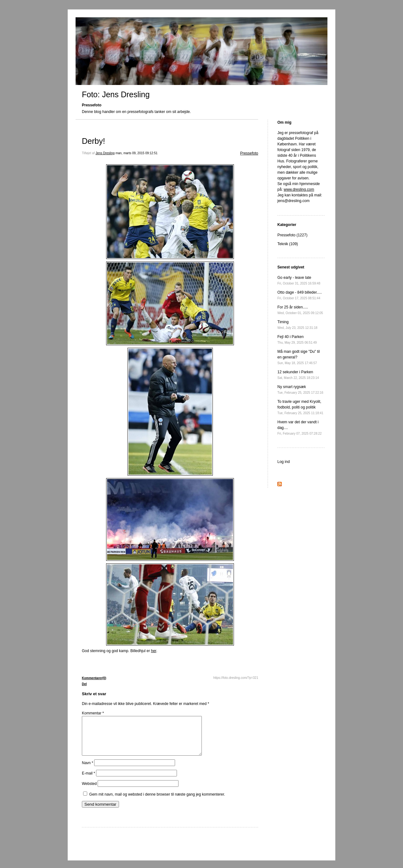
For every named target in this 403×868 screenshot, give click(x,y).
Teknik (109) (288, 244)
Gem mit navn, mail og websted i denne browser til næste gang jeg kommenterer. (157, 802)
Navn (88, 770)
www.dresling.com (299, 189)
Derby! (94, 141)
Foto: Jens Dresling (116, 94)
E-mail (88, 781)
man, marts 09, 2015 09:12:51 (136, 153)
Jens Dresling (105, 153)
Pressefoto (249, 153)
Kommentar (93, 713)
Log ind (284, 462)
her (153, 651)
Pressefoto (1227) (292, 235)
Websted (89, 791)
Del (84, 684)
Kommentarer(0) (94, 678)
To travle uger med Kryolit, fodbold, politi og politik (300, 407)
